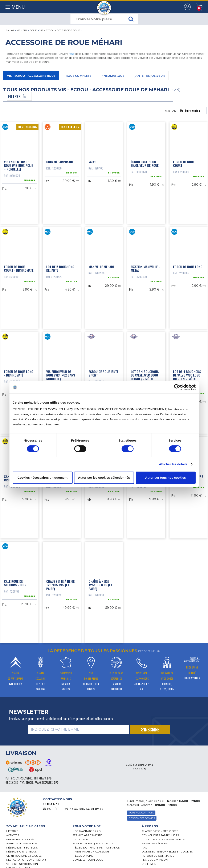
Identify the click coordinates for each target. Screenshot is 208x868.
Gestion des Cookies (142, 817)
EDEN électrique (19, 867)
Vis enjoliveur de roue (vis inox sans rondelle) (61, 374)
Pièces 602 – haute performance (96, 846)
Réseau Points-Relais (21, 850)
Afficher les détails (173, 464)
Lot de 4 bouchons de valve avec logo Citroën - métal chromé (145, 376)
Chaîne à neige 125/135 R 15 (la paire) (100, 583)
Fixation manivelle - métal (145, 268)
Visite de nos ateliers (22, 842)
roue (72, 54)
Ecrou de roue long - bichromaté (19, 372)
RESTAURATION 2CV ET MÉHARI (26, 858)
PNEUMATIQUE (113, 76)
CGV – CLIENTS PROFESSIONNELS (163, 838)
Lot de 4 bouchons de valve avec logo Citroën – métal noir (187, 376)
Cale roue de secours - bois (15, 581)
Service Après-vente (87, 834)
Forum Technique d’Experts (93, 842)
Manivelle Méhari (101, 266)
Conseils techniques (88, 858)
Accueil (10, 30)
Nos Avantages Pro (87, 830)
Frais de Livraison (155, 858)
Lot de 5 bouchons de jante (60, 268)
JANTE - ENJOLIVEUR (150, 76)
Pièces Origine (83, 854)
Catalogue (81, 838)
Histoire (12, 830)
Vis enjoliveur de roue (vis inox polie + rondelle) (19, 165)
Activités (13, 834)
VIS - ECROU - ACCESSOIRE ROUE (60, 30)
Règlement (150, 862)
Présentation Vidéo (21, 838)
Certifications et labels (24, 854)
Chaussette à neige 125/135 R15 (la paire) (60, 583)
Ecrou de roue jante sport (103, 372)
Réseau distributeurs (22, 846)
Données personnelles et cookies (167, 850)
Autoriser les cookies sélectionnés (104, 478)
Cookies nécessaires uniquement (42, 478)
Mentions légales (155, 842)
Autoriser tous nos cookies (165, 478)
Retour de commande (158, 854)
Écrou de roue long (188, 266)
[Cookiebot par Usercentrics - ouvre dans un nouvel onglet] (177, 387)
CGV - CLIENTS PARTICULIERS (160, 834)
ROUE (33, 30)
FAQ (144, 846)
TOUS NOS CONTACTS (141, 811)
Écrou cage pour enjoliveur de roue (145, 163)
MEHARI (22, 30)
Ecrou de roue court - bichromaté (19, 268)
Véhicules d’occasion (22, 862)
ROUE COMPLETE (78, 76)
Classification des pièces (160, 830)
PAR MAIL (53, 803)
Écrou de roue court (184, 163)
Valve (92, 161)
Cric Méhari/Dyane (60, 161)
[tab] (36, 824)
